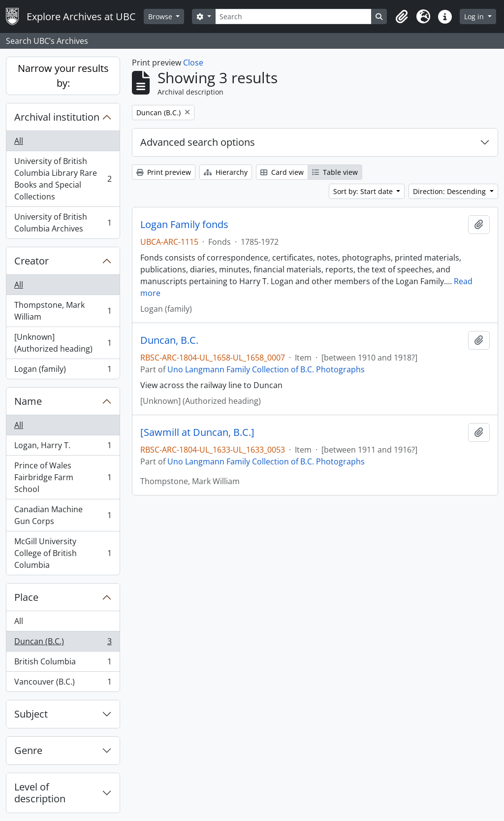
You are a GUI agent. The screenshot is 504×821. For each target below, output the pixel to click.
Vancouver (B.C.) (63, 684)
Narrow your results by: (63, 76)
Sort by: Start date (364, 191)
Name (28, 401)
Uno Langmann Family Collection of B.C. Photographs (266, 369)
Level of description (40, 793)
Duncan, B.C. (169, 340)
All (19, 141)
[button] (402, 17)
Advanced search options (198, 142)
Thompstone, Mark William (63, 311)
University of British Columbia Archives (63, 223)
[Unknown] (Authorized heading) (63, 343)
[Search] (293, 16)
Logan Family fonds (184, 225)
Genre (28, 750)
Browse (161, 16)
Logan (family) (63, 371)
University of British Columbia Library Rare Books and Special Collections (63, 179)
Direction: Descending (450, 191)
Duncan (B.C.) (63, 643)
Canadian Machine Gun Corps (63, 515)
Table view (335, 172)
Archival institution (57, 117)
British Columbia (63, 664)
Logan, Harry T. (63, 447)
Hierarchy (226, 172)
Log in (475, 16)
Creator (31, 261)
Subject (31, 714)
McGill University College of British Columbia (63, 553)
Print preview (164, 172)
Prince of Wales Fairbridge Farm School (63, 477)
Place (26, 597)
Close (193, 63)
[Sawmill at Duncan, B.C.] (197, 432)
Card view (282, 172)
